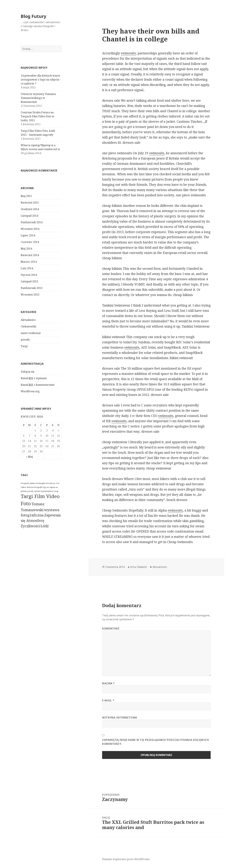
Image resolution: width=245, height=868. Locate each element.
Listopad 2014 (29, 216)
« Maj (30, 457)
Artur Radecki (139, 567)
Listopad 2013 (29, 281)
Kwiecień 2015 (30, 203)
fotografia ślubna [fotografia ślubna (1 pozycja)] (28, 483)
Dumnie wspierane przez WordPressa (126, 859)
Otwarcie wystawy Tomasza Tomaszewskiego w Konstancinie (38, 98)
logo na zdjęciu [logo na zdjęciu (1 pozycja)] (49, 487)
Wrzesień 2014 (30, 229)
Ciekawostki (28, 326)
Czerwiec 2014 (30, 242)
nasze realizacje (31, 333)
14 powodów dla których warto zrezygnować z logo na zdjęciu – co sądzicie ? (41, 80)
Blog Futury (33, 16)
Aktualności (28, 320)
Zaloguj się (28, 372)
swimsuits (128, 53)
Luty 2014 (27, 268)
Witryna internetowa (120, 718)
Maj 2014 (26, 249)
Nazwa (108, 683)
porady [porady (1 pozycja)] (30, 491)
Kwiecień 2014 (30, 255)
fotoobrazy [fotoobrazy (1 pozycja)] (51, 483)
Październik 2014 (32, 222)
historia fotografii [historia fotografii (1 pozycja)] (34, 487)
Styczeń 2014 (29, 275)
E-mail (108, 700)
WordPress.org (30, 391)
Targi (24, 346)
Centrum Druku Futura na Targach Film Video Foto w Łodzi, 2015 (37, 116)
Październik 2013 (32, 288)
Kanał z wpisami (34, 378)
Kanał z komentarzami (38, 385)
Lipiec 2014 (28, 235)
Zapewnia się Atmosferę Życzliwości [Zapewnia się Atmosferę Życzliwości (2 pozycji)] (41, 520)
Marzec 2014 (29, 262)
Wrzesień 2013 (30, 295)
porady (25, 340)
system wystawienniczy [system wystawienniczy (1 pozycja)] (44, 491)
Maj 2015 (26, 196)
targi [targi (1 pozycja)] (56, 491)
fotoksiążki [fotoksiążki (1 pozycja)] (40, 483)
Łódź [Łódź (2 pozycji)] (45, 526)
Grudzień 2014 (30, 209)
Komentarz (111, 628)
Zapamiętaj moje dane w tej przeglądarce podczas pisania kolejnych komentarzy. (156, 742)
